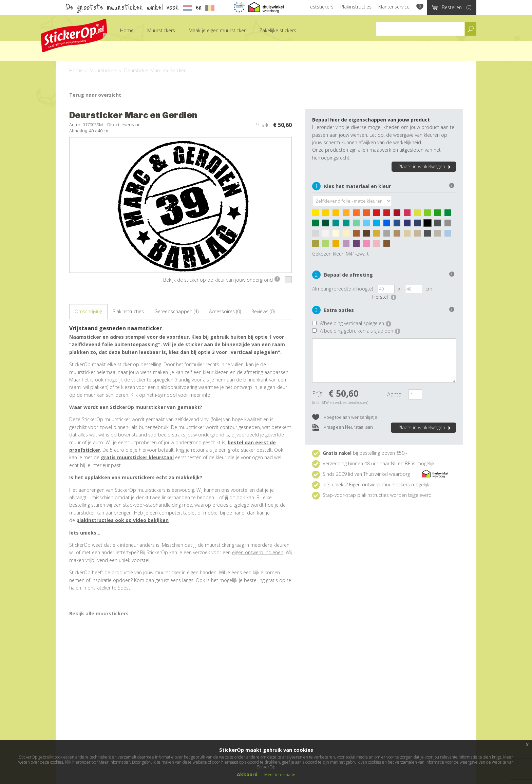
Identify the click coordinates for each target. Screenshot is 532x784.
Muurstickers (161, 30)
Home (127, 30)
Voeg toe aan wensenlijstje (345, 418)
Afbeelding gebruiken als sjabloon (360, 331)
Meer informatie (280, 775)
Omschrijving (88, 311)
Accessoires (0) (225, 311)
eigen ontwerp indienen (258, 552)
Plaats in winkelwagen (425, 166)
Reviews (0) (263, 311)
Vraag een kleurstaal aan (343, 427)
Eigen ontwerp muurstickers (379, 484)
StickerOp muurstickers (74, 35)
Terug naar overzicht (95, 95)
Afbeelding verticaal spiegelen (356, 323)
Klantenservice (394, 7)
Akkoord (247, 774)
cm (429, 289)
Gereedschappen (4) (176, 311)
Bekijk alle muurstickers (99, 613)
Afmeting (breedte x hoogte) (343, 289)
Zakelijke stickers (278, 30)
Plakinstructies (356, 7)
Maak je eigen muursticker (217, 30)
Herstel (384, 297)
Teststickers (321, 7)
